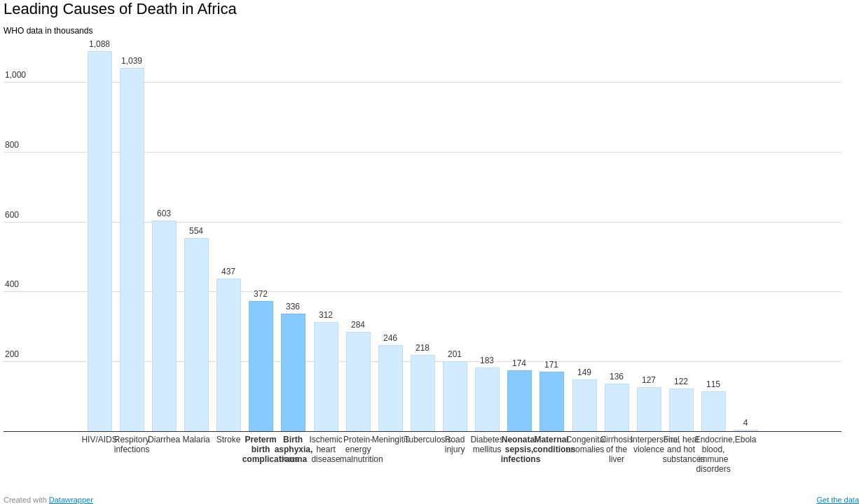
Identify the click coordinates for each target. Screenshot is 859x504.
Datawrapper (71, 500)
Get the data (838, 500)
